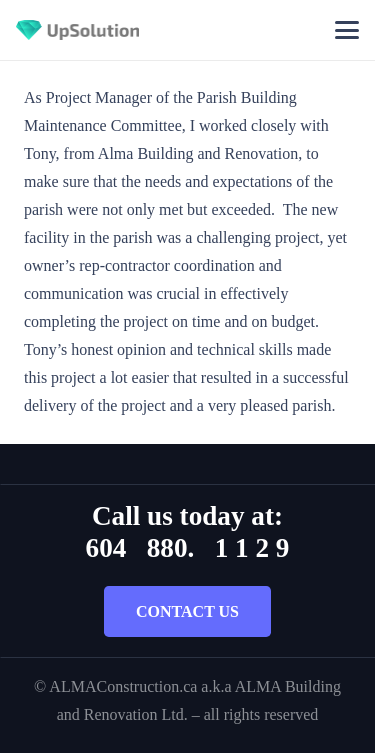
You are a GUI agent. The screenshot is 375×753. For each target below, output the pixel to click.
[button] (347, 30)
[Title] (77, 30)
